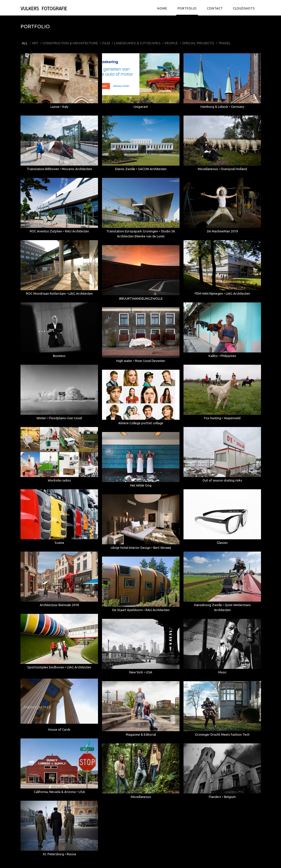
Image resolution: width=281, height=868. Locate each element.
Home (162, 8)
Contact (215, 8)
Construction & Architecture (70, 43)
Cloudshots (244, 8)
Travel (224, 43)
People (171, 43)
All (25, 43)
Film (106, 43)
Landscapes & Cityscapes (137, 43)
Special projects (198, 43)
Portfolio (187, 8)
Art (35, 43)
